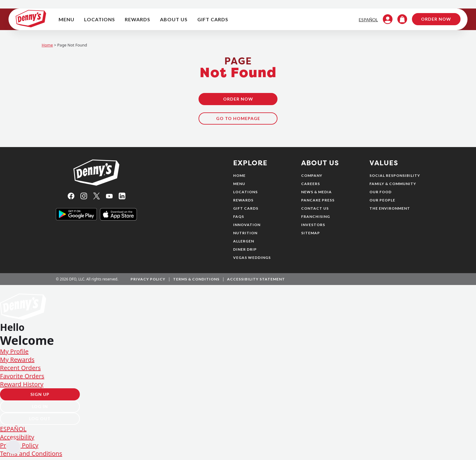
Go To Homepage (238, 120)
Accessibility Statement (256, 281)
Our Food (381, 194)
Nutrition (245, 235)
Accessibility (17, 439)
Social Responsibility (395, 178)
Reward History (22, 387)
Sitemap (311, 235)
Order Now (431, 20)
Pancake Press (318, 202)
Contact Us (315, 210)
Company (312, 178)
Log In (40, 409)
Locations (245, 194)
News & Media (316, 194)
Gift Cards (246, 210)
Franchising (316, 219)
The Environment (390, 210)
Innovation (247, 227)
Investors (313, 227)
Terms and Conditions (31, 456)
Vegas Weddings (252, 260)
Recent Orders (20, 370)
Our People (382, 202)
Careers (311, 186)
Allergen (244, 243)
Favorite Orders (22, 378)
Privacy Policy (148, 281)
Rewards (243, 202)
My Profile (14, 354)
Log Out (40, 421)
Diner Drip (245, 251)
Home (47, 47)
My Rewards (17, 362)
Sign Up (40, 397)
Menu (239, 186)
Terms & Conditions (196, 281)
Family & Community (393, 186)
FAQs (239, 219)
